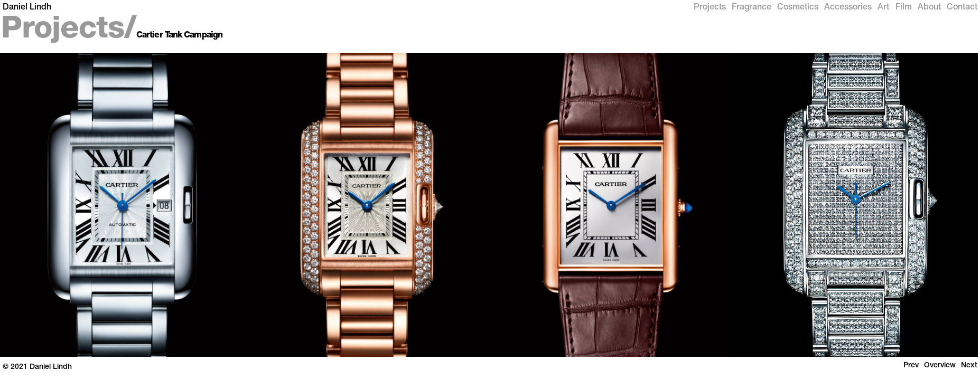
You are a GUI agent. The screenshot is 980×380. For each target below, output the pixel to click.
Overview (940, 366)
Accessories (848, 8)
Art (883, 8)
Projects (710, 8)
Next (969, 366)
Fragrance (752, 8)
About (929, 8)
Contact (962, 8)
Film (904, 8)
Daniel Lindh (27, 8)
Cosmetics (798, 8)
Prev (911, 366)
